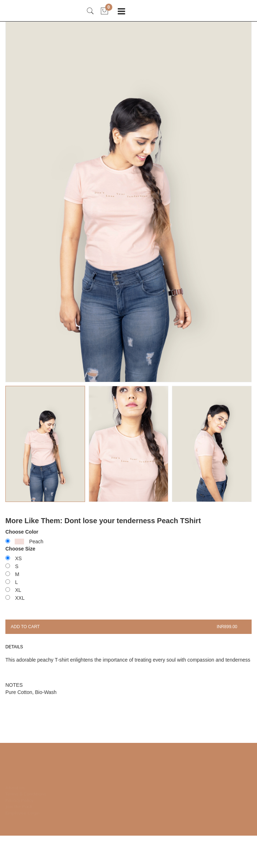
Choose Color (22, 532)
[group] (128, 202)
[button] (128, 444)
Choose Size (20, 549)
